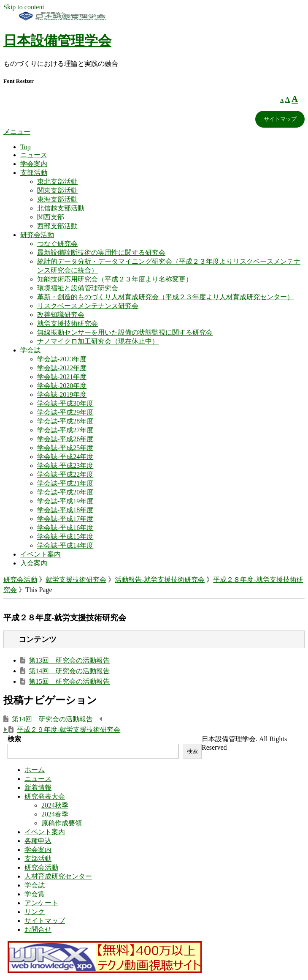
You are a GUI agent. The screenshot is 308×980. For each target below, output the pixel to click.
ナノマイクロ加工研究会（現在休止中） (98, 341)
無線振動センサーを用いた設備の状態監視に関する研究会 (125, 332)
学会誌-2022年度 (62, 368)
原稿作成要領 (62, 823)
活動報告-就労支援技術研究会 (160, 580)
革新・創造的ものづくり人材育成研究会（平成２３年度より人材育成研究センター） (165, 297)
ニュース (34, 155)
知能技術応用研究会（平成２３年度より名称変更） (115, 279)
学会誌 (30, 350)
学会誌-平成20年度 (65, 492)
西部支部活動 (57, 226)
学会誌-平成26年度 (65, 439)
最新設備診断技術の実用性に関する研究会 (101, 253)
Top (26, 147)
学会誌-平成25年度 (65, 448)
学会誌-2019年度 (62, 394)
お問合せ (38, 929)
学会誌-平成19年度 (65, 501)
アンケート (41, 903)
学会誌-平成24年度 (65, 457)
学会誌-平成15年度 (65, 536)
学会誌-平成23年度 (65, 465)
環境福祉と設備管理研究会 (78, 288)
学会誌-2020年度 (62, 386)
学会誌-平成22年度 (65, 474)
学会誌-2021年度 (62, 377)
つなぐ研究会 (57, 244)
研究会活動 (37, 235)
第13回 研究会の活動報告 (69, 660)
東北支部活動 (57, 182)
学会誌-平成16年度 (65, 528)
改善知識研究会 (61, 315)
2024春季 (55, 814)
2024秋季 (55, 805)
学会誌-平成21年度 (65, 483)
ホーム (35, 770)
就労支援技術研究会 (68, 323)
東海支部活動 (57, 199)
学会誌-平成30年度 (65, 403)
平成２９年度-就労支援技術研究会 (69, 730)
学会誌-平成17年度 (65, 519)
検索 (14, 739)
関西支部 (51, 217)
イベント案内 (41, 554)
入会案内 (34, 563)
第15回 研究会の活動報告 (69, 681)
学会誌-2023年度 (62, 359)
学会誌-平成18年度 (65, 510)
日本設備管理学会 (57, 41)
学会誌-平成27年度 (65, 430)
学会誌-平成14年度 (65, 545)
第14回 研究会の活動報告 (69, 671)
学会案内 (34, 164)
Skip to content (24, 7)
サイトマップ (280, 119)
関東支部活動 (57, 190)
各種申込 (38, 841)
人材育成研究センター (58, 876)
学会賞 (35, 894)
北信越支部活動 (61, 208)
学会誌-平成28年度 (65, 421)
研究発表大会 (45, 796)
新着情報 (38, 788)
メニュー (17, 132)
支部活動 (34, 173)
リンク (35, 912)
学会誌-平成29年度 (65, 412)
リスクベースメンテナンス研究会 (88, 306)
